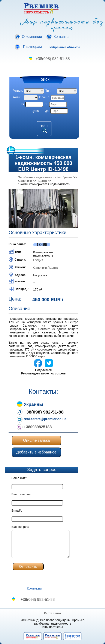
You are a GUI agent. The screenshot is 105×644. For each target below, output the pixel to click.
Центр (54, 268)
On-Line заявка (37, 440)
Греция (38, 260)
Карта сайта (52, 613)
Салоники (40, 268)
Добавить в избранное (36, 452)
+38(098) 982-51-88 (53, 59)
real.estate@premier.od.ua (45, 419)
